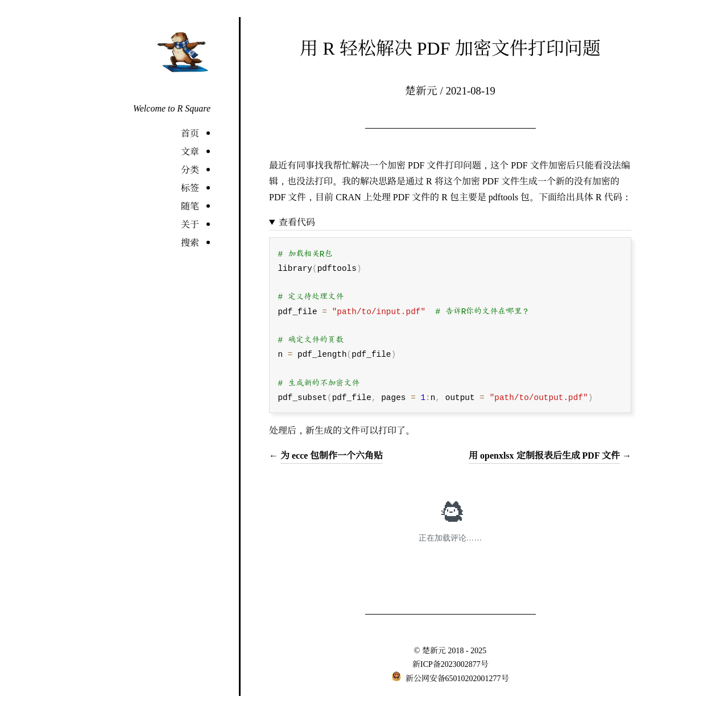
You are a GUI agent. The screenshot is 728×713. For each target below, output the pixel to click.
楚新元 (434, 650)
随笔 (190, 206)
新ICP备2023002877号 (450, 663)
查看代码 (297, 222)
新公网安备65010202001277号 (456, 678)
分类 (190, 169)
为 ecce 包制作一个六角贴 (332, 455)
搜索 (190, 242)
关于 (190, 224)
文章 (190, 151)
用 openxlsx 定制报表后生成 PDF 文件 (544, 455)
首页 (190, 133)
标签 (190, 187)
